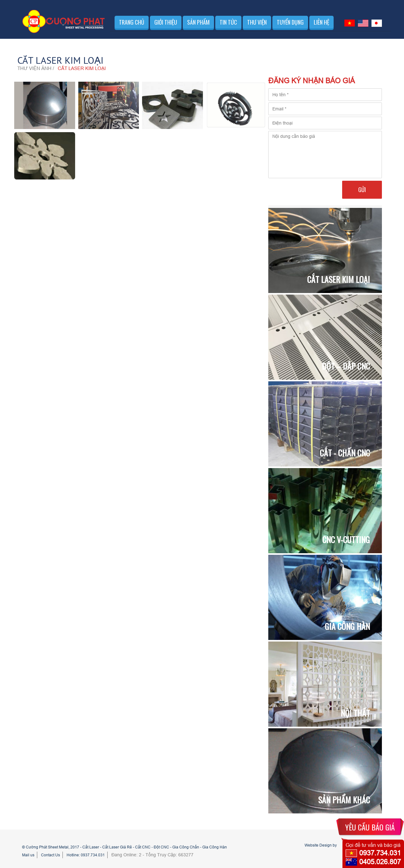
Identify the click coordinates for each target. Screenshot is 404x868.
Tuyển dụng (290, 22)
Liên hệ (321, 22)
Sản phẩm (198, 22)
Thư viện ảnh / (36, 68)
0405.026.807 (380, 862)
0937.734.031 (380, 853)
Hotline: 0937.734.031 (86, 855)
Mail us (28, 855)
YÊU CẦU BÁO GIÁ (370, 827)
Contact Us (50, 855)
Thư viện (257, 22)
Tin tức (228, 22)
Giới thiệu (166, 22)
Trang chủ (132, 22)
